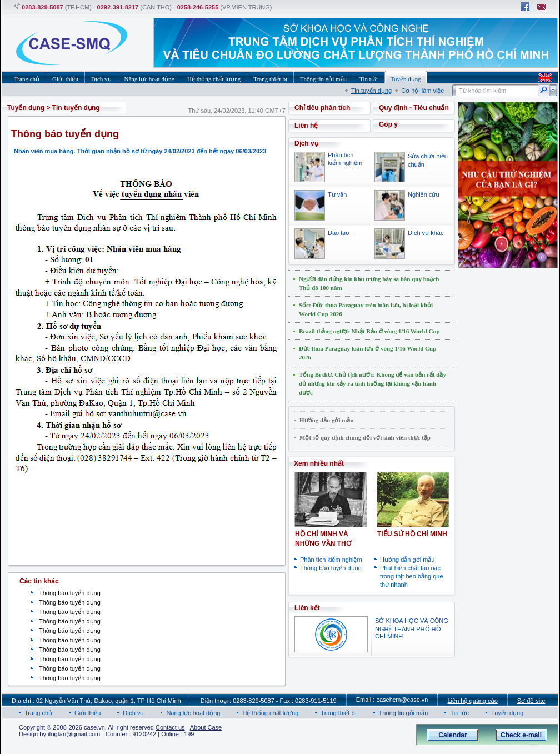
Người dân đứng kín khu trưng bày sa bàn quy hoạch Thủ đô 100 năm (369, 283)
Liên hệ (306, 126)
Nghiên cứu (424, 194)
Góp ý (388, 124)
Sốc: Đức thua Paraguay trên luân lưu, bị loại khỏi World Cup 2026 (366, 309)
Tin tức (459, 713)
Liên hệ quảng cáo (472, 701)
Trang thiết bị (338, 713)
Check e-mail (521, 735)
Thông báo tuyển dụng (70, 593)
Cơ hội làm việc (422, 91)
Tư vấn (337, 194)
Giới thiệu (87, 713)
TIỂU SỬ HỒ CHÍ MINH (412, 534)
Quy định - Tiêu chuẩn (414, 108)
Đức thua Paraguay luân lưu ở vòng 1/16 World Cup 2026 (367, 353)
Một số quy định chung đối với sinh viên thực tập (365, 437)
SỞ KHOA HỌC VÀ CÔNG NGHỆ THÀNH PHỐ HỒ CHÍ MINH (412, 628)
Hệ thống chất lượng (270, 713)
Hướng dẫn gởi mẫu (327, 420)
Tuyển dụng (26, 108)
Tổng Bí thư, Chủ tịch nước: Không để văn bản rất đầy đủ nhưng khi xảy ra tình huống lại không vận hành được (372, 383)
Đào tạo (338, 233)
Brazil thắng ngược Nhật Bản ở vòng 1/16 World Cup (369, 331)
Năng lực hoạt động (193, 713)
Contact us (170, 727)
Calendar (452, 735)
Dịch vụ (133, 713)
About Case (206, 727)
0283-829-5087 (42, 7)
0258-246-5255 (198, 7)
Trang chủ (38, 713)
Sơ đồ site (531, 701)
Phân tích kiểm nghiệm (331, 560)
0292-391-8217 (118, 7)
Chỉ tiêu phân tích (322, 108)
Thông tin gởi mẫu (404, 713)
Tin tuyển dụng (371, 91)
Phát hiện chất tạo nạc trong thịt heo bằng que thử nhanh (412, 576)
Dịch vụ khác (426, 233)
